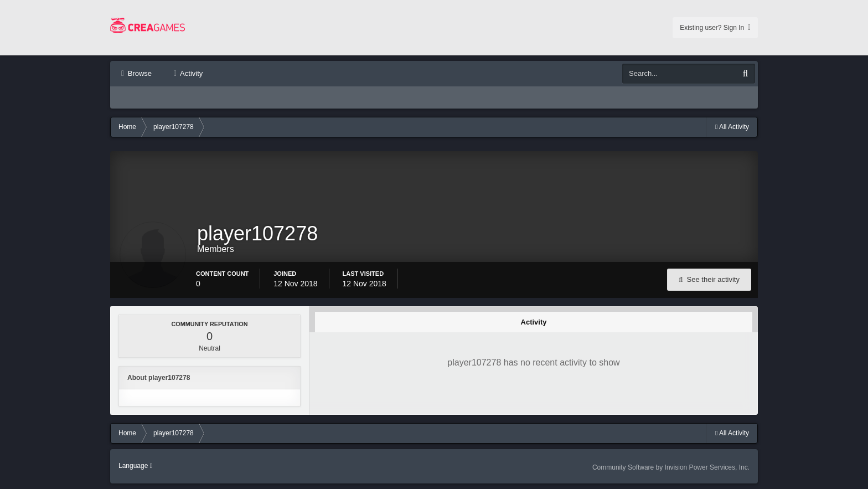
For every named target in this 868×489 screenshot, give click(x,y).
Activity (190, 73)
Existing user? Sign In (715, 28)
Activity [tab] (534, 322)
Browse (139, 73)
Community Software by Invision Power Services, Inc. (671, 467)
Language (135, 466)
